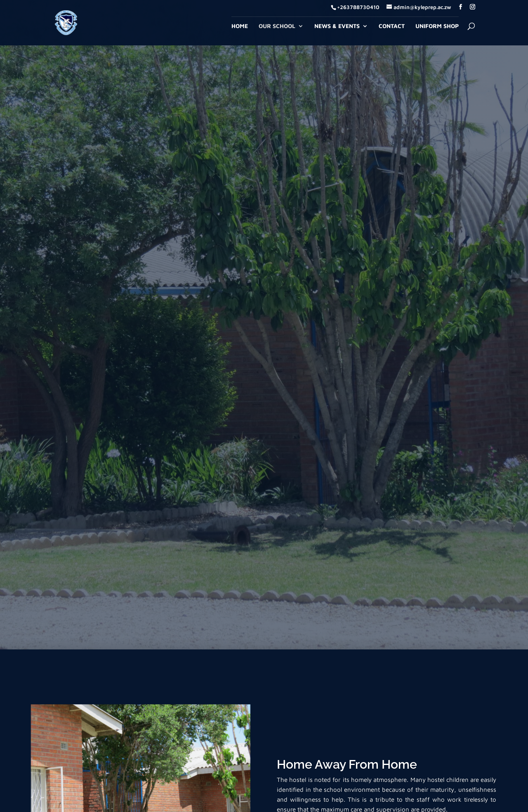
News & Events (337, 26)
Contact (392, 26)
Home (240, 26)
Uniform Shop (437, 26)
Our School (277, 26)
